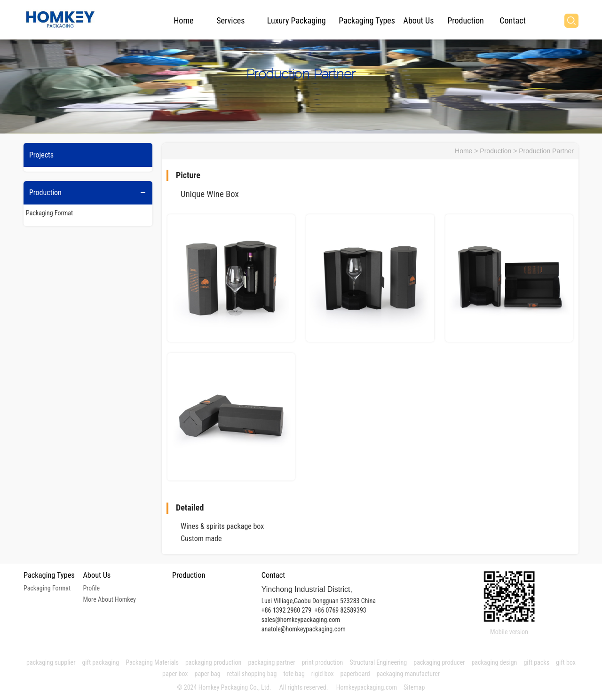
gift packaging (100, 662)
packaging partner (271, 662)
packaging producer (439, 662)
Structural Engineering (378, 662)
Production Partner (546, 151)
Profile (91, 588)
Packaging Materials (152, 662)
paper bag (208, 674)
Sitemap (414, 687)
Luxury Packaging (297, 20)
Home (183, 20)
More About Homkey (109, 599)
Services (230, 20)
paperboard (355, 674)
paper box (175, 674)
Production (465, 20)
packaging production (214, 662)
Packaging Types (367, 20)
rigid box (323, 674)
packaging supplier (51, 662)
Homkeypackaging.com (367, 687)
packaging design (494, 662)
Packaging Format (49, 213)
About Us (419, 20)
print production (322, 662)
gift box (566, 662)
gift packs (536, 662)
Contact (513, 20)
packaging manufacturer (409, 674)
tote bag (294, 674)
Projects (41, 155)
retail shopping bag (252, 674)
